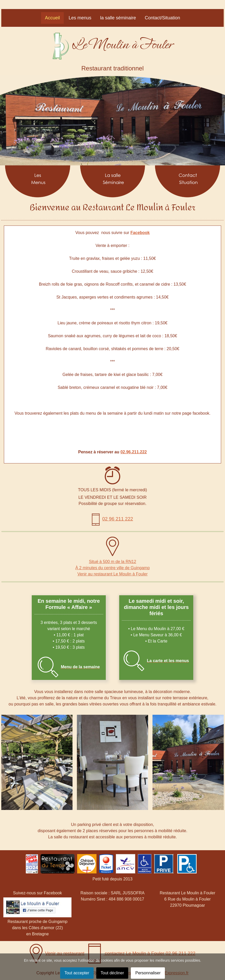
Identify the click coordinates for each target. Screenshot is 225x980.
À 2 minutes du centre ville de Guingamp (112, 568)
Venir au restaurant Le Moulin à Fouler (112, 574)
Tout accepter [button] (77, 973)
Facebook (140, 233)
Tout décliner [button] (112, 973)
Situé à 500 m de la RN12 (112, 562)
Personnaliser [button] (148, 973)
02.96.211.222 (134, 452)
